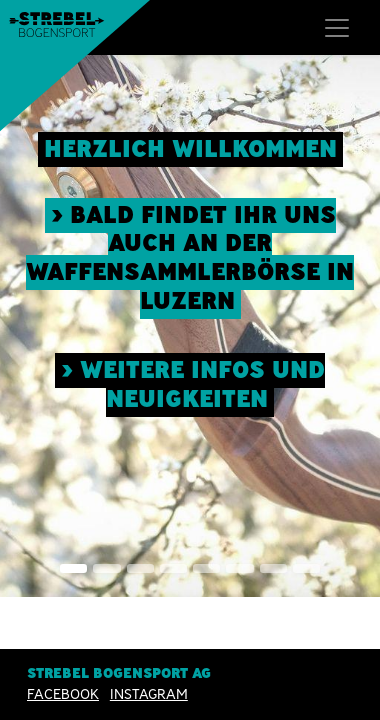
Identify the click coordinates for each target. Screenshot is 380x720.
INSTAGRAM (149, 695)
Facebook (63, 695)
